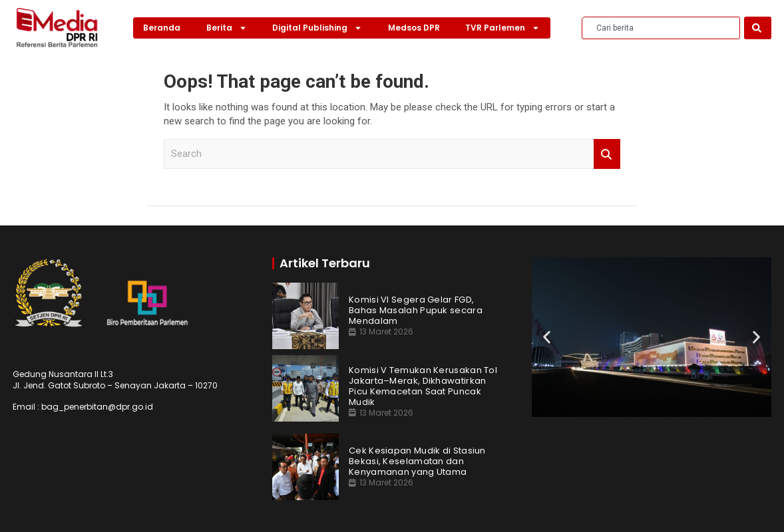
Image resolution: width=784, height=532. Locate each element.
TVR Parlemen (502, 28)
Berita (227, 28)
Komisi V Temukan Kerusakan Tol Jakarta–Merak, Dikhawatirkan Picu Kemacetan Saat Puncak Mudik (423, 386)
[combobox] (661, 28)
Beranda (162, 28)
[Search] (758, 28)
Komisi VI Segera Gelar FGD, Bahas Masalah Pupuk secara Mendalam (416, 311)
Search (607, 154)
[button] (547, 337)
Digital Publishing (317, 28)
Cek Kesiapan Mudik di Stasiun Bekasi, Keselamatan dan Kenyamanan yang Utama (417, 462)
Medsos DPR (414, 28)
